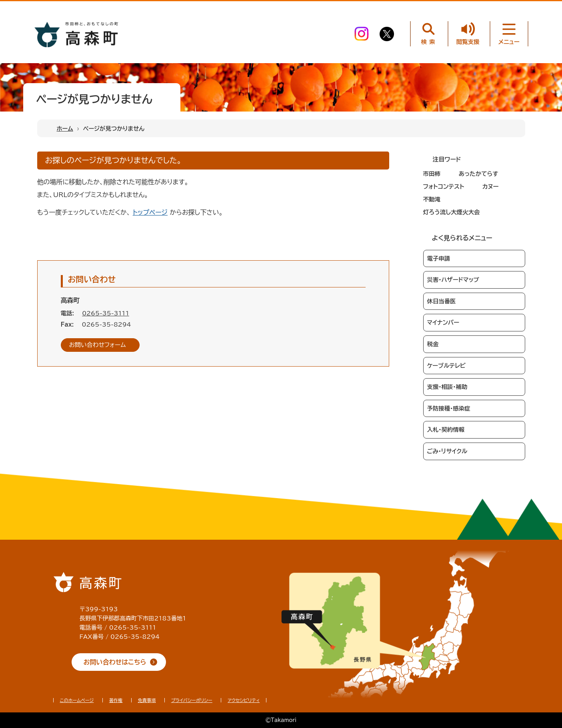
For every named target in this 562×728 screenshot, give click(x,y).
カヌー (491, 186)
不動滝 (432, 199)
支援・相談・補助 (447, 387)
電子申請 (439, 258)
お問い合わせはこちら (115, 662)
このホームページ (77, 700)
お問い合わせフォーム (98, 345)
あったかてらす (478, 174)
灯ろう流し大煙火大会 (452, 212)
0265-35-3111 (106, 313)
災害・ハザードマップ (453, 280)
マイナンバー (443, 322)
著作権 (116, 700)
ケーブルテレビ (447, 366)
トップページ (150, 212)
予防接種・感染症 (449, 408)
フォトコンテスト (444, 186)
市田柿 (432, 174)
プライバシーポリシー (192, 700)
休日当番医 (442, 301)
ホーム (65, 129)
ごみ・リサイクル (447, 451)
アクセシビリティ (244, 700)
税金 (433, 344)
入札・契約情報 (446, 430)
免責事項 (147, 700)
